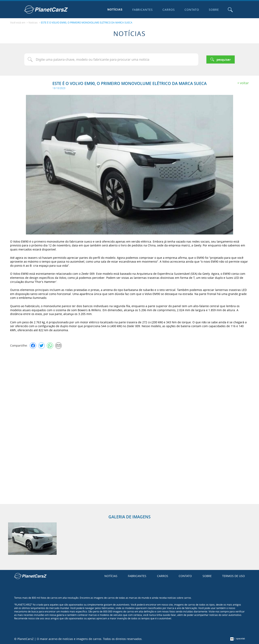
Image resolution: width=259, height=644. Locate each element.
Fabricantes (143, 10)
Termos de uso (234, 576)
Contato (192, 10)
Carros (169, 10)
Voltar (244, 83)
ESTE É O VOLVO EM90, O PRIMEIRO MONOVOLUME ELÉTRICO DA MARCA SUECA (87, 22)
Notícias (115, 10)
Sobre (214, 10)
